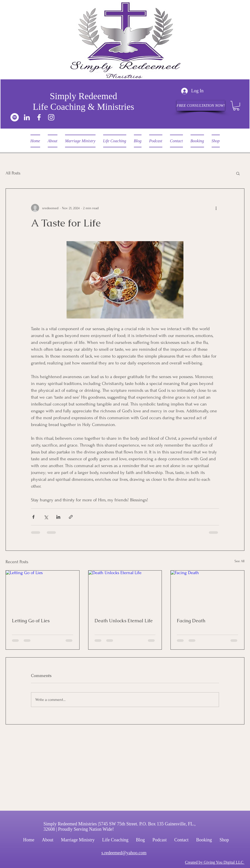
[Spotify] (15, 117)
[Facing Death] (207, 591)
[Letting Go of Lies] (43, 591)
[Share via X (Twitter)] (46, 517)
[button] (236, 106)
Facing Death (191, 621)
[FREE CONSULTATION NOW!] (201, 106)
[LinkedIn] (27, 117)
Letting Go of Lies (31, 621)
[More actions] (216, 208)
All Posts (13, 173)
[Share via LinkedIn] (58, 517)
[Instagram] (51, 117)
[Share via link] (71, 517)
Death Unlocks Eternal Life (124, 621)
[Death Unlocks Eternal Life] (125, 591)
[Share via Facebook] (33, 517)
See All (239, 561)
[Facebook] (39, 117)
